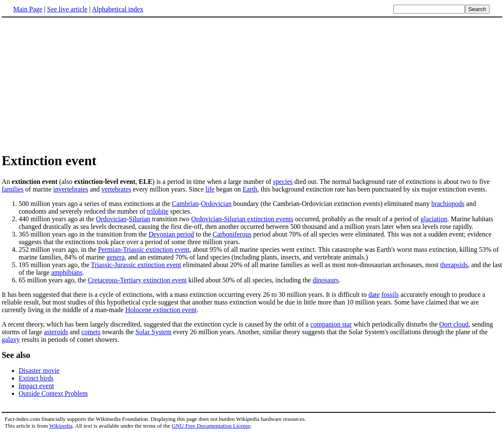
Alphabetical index (117, 9)
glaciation (434, 219)
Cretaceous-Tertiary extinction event (137, 280)
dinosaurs (326, 280)
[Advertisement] (73, 85)
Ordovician (216, 204)
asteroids (56, 332)
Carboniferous (232, 234)
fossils (390, 294)
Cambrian (185, 204)
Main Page (28, 9)
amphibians (67, 272)
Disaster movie (39, 371)
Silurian (140, 219)
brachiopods (448, 204)
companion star (331, 324)
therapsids (454, 265)
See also (16, 355)
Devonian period (171, 234)
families (13, 189)
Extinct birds (36, 378)
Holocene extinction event (161, 310)
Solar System (153, 332)
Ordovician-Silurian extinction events (242, 219)
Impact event (36, 386)
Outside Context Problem (53, 393)
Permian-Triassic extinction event (144, 249)
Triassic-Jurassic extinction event (136, 265)
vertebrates (116, 189)
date (374, 294)
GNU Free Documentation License (211, 426)
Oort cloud (454, 324)
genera (116, 257)
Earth (250, 189)
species (283, 182)
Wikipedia (61, 426)
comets (91, 332)
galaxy (11, 340)
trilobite (158, 211)
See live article (67, 9)
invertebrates (71, 189)
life (210, 189)
